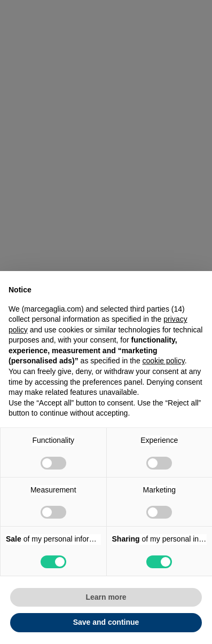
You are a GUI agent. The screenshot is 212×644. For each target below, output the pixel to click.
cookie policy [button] (164, 361)
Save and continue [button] (106, 622)
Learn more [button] (106, 597)
